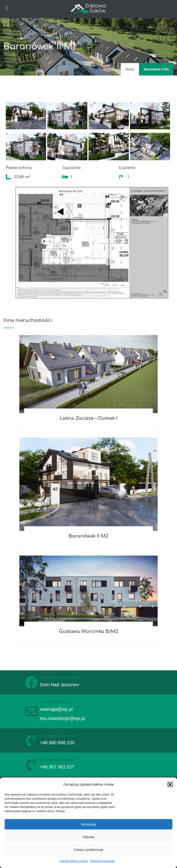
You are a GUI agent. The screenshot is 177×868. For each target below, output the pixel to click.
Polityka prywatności (103, 861)
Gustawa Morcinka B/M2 (89, 631)
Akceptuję (88, 824)
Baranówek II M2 (88, 536)
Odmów (88, 837)
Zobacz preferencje (88, 850)
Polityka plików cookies (74, 861)
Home (130, 69)
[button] (170, 784)
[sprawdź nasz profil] (31, 682)
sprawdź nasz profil (61, 678)
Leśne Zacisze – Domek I (89, 418)
